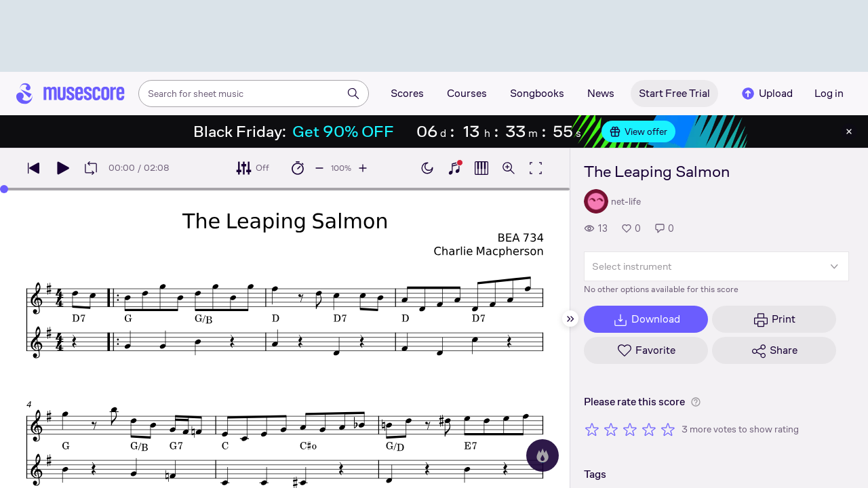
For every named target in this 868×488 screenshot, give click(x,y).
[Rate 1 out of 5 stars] (592, 429)
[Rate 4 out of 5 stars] (649, 429)
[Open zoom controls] (509, 168)
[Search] (353, 94)
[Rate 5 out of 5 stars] (668, 429)
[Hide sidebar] (570, 319)
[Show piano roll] (481, 168)
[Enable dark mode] (427, 168)
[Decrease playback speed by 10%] (319, 168)
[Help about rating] (696, 402)
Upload (766, 94)
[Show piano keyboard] (454, 168)
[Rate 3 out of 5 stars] (630, 429)
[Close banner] (849, 131)
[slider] (4, 189)
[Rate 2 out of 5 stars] (611, 429)
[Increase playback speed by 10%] (363, 168)
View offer (638, 131)
